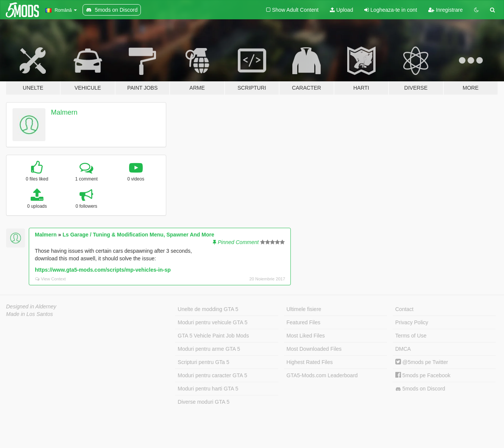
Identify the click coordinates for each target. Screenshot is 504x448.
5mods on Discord (420, 389)
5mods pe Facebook (423, 375)
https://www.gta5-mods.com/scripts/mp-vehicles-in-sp (103, 270)
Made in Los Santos (30, 314)
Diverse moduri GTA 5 (204, 402)
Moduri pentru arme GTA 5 (209, 349)
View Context (51, 279)
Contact (404, 309)
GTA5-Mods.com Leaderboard (322, 375)
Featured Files (303, 322)
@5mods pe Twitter (422, 362)
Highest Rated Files (310, 362)
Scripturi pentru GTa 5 (203, 362)
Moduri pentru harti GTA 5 (208, 389)
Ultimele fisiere (304, 309)
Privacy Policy (412, 322)
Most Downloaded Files (314, 349)
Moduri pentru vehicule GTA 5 (212, 322)
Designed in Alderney (31, 306)
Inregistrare (445, 10)
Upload (341, 10)
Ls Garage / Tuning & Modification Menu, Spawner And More (138, 235)
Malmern (64, 112)
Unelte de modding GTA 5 (208, 309)
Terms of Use (411, 336)
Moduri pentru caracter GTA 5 (212, 375)
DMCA (403, 349)
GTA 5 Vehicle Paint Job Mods (213, 336)
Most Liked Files (306, 336)
